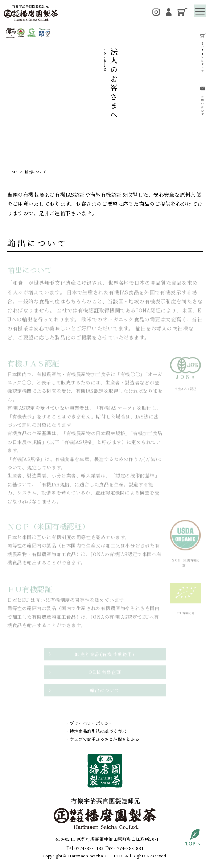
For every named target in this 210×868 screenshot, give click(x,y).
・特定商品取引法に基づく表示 (96, 731)
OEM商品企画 (105, 674)
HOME (11, 172)
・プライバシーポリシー (89, 723)
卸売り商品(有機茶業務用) (105, 656)
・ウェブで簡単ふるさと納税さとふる (102, 739)
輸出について (36, 172)
